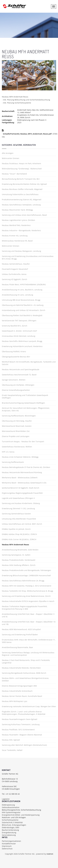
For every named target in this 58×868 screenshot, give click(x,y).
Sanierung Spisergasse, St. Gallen (16, 555)
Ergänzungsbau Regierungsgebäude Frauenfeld (22, 493)
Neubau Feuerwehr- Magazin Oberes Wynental (22, 735)
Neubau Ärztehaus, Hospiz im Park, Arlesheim (21, 163)
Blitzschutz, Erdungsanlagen (14, 825)
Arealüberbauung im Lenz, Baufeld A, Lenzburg (22, 290)
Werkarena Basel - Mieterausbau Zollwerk (20, 478)
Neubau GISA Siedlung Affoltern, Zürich (19, 565)
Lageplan (6, 799)
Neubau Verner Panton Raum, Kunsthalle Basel (22, 696)
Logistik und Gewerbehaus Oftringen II (18, 498)
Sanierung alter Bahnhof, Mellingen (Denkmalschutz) (24, 745)
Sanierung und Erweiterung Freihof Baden (20, 635)
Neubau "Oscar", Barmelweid (14, 174)
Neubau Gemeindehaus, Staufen (16, 264)
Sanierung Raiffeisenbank (13, 462)
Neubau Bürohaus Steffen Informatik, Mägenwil (22, 189)
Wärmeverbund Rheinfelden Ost (16, 431)
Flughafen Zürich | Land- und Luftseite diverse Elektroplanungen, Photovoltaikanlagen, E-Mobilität (24, 713)
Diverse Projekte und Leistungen (16, 436)
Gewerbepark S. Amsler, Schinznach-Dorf (19, 331)
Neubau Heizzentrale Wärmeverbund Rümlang (22, 472)
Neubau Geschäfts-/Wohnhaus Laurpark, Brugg (22, 341)
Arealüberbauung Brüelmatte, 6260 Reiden (20, 550)
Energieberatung (9, 832)
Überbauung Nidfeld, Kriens (14, 351)
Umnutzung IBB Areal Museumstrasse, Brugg (21, 300)
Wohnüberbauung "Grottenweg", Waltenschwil (22, 169)
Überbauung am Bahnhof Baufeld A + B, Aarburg (23, 305)
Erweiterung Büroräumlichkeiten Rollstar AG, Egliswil (24, 184)
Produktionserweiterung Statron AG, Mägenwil (22, 200)
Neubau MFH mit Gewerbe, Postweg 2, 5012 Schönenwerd (27, 586)
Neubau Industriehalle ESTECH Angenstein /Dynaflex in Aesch (28, 601)
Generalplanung (9, 835)
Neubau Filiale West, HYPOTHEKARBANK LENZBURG (24, 284)
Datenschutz (7, 849)
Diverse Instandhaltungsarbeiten (16, 390)
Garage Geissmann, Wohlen (14, 380)
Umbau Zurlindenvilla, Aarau (14, 274)
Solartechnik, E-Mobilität (12, 822)
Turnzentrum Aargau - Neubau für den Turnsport (23, 441)
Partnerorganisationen (11, 841)
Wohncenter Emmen (11, 158)
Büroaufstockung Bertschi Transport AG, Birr (21, 179)
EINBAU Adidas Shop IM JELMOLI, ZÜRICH (19, 534)
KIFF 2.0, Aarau (8, 452)
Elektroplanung (8, 805)
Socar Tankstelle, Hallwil (12, 750)
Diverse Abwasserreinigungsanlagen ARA (19, 686)
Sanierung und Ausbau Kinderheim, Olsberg (21, 503)
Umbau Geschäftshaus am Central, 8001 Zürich (22, 524)
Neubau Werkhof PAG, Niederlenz (16, 225)
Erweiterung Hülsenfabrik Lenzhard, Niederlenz (22, 346)
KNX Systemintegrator (11, 812)
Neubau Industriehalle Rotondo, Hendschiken (21, 668)
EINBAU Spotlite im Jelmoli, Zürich (16, 529)
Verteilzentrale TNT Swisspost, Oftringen (19, 321)
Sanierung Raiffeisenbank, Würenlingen (19, 416)
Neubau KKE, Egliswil (11, 740)
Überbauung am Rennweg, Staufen (17, 421)
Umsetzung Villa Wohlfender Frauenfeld (19, 519)
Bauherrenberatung (10, 830)
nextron (50, 854)
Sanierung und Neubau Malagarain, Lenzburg (21, 251)
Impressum (7, 846)
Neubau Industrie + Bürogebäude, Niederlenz (21, 230)
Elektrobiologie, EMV (11, 827)
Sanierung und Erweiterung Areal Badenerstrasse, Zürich (26, 596)
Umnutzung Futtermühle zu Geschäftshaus (20, 194)
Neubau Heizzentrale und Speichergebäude (21, 369)
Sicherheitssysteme (10, 820)
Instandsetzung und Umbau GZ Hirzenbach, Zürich (24, 310)
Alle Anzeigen (8, 153)
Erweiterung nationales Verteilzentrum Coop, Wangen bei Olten (29, 706)
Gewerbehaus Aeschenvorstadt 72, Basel (19, 375)
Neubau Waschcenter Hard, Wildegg (17, 210)
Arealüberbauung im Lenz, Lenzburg (17, 295)
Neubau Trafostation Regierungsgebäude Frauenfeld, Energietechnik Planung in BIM (25, 608)
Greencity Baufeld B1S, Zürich (15, 326)
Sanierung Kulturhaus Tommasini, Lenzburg (21, 724)
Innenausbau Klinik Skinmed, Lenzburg (19, 336)
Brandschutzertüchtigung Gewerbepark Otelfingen (23, 403)
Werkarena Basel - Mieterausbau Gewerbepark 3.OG (24, 483)
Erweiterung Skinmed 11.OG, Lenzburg (18, 508)
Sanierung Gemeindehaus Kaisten (16, 514)
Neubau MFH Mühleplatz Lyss (15, 701)
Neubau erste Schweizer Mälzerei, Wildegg (20, 457)
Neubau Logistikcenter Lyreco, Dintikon (18, 220)
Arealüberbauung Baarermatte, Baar (17, 647)
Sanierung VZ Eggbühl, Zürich (14, 279)
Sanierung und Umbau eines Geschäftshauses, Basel (24, 215)
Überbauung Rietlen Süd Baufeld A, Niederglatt (22, 315)
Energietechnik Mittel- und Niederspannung (21, 815)
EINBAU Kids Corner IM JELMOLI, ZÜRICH (19, 539)
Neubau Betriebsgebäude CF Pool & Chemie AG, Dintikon (26, 467)
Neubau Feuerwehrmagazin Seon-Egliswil (20, 719)
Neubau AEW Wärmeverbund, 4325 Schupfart (21, 629)
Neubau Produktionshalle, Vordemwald (19, 560)
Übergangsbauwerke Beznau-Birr (16, 357)
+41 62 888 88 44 (13, 794)
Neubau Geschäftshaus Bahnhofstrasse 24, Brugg (23, 581)
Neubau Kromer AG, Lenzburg (15, 236)
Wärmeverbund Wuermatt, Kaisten (17, 426)
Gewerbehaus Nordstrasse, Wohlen (17, 447)
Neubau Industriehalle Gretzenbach (17, 691)
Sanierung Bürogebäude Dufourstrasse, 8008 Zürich (24, 673)
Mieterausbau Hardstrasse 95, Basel (17, 241)
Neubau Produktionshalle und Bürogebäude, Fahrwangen (26, 570)
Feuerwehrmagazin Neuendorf (15, 269)
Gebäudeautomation (11, 807)
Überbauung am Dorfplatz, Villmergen (18, 385)
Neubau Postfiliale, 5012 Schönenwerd (18, 730)
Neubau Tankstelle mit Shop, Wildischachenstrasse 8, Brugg (27, 591)
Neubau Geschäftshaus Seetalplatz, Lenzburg (21, 205)
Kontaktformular (9, 844)
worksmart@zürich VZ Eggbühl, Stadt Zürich (21, 488)
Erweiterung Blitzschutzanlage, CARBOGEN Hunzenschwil (26, 575)
